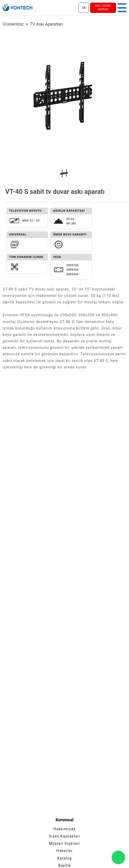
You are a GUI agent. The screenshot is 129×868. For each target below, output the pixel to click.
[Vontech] (17, 8)
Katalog (64, 858)
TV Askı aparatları (46, 24)
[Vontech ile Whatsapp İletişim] (118, 857)
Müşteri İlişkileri (64, 843)
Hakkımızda (64, 829)
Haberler (65, 851)
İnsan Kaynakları (64, 836)
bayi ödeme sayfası (103, 8)
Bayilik (65, 865)
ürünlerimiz (13, 24)
